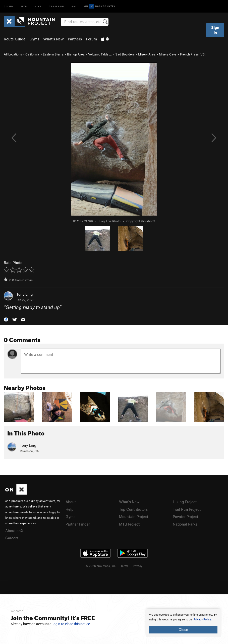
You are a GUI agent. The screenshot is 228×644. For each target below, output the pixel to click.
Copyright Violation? (141, 221)
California (32, 54)
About (71, 502)
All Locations (13, 54)
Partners (75, 39)
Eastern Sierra (53, 54)
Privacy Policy (202, 620)
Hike (38, 6)
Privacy (138, 566)
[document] (183, 623)
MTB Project (129, 524)
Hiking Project (185, 502)
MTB (24, 6)
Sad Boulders (125, 54)
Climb (9, 6)
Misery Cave (168, 54)
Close (183, 629)
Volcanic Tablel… (100, 54)
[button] (6, 319)
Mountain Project (134, 517)
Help (70, 509)
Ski (74, 6)
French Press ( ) (193, 54)
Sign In (215, 30)
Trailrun (57, 6)
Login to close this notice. (71, 624)
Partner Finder (78, 524)
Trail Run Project (187, 509)
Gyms (34, 39)
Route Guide (15, 39)
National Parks (185, 524)
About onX (14, 531)
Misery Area (147, 54)
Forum (91, 39)
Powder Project (185, 517)
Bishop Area (76, 54)
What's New (53, 39)
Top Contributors (133, 509)
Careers (12, 538)
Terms (125, 566)
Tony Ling (25, 294)
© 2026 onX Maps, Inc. (101, 566)
